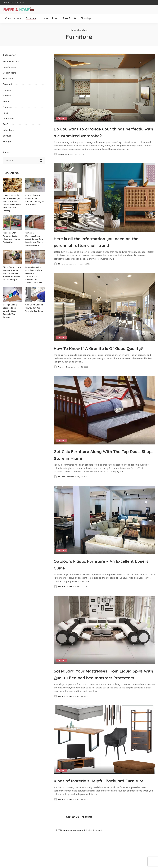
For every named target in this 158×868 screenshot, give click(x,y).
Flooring (7, 90)
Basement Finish (11, 61)
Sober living (9, 130)
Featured (7, 84)
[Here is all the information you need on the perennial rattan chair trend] (104, 204)
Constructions (10, 73)
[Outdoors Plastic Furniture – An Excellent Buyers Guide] (104, 540)
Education (8, 79)
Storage (7, 142)
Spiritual (7, 136)
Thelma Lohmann (66, 277)
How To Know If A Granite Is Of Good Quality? (97, 365)
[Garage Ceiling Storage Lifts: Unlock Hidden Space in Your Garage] (13, 294)
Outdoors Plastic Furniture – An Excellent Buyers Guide (98, 584)
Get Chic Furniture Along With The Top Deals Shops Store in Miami (102, 475)
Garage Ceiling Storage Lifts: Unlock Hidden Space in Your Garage (10, 311)
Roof (5, 124)
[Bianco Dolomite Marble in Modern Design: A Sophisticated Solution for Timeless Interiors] (35, 257)
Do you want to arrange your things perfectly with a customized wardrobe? (103, 135)
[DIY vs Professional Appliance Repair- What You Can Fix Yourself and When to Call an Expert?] (13, 257)
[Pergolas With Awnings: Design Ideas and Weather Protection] (13, 223)
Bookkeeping (9, 67)
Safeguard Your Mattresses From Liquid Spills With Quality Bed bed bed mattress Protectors (102, 697)
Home (73, 30)
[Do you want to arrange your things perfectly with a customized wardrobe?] (104, 88)
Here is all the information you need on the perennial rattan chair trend (104, 251)
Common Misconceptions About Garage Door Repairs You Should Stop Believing (35, 239)
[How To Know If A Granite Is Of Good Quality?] (104, 321)
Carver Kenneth (65, 161)
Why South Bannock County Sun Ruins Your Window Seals (35, 308)
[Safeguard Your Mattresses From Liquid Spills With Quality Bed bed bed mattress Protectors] (104, 650)
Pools (6, 113)
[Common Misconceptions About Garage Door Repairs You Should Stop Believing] (35, 223)
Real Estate (8, 119)
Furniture (62, 118)
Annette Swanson (66, 387)
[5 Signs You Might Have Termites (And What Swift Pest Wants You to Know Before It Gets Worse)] (13, 185)
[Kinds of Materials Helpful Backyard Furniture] (104, 767)
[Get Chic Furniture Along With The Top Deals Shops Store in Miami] (104, 430)
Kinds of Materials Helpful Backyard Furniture (91, 811)
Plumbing (7, 107)
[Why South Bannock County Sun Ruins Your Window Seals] (35, 294)
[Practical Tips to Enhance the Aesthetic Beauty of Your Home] (35, 185)
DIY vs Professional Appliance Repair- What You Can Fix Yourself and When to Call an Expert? (12, 273)
